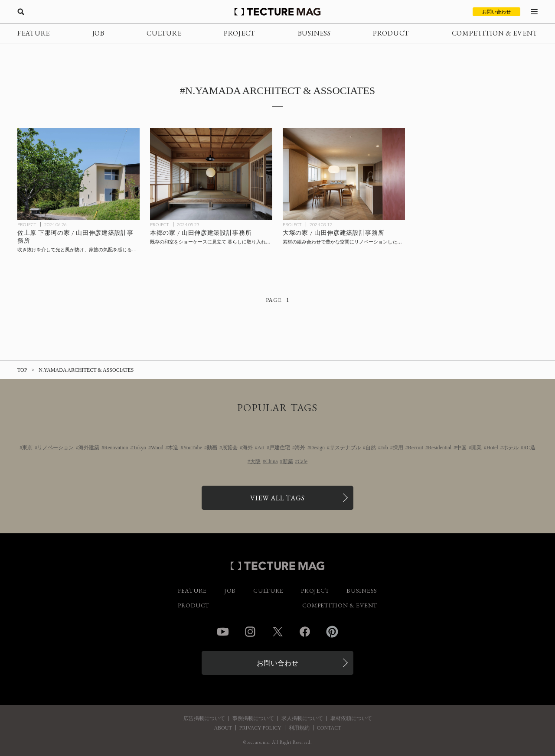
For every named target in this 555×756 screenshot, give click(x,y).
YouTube (193, 448)
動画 (212, 448)
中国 (461, 448)
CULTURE (164, 33)
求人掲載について (302, 718)
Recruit (416, 448)
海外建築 (89, 448)
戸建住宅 (280, 448)
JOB (98, 33)
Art (261, 448)
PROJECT (240, 33)
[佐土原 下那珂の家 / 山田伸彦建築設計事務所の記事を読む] (78, 174)
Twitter (277, 632)
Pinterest (332, 632)
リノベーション (55, 448)
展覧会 (230, 448)
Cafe (303, 461)
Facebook (305, 632)
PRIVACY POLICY (260, 728)
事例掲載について (253, 718)
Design (317, 448)
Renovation (116, 448)
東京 (27, 448)
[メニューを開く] (534, 12)
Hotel (492, 448)
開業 (477, 448)
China (272, 461)
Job (384, 448)
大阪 (255, 461)
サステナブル (345, 448)
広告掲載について (204, 718)
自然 (371, 448)
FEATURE (34, 33)
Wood (157, 448)
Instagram (250, 632)
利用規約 (299, 728)
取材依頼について (351, 718)
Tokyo (140, 448)
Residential (440, 448)
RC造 (529, 448)
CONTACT (329, 728)
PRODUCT (391, 33)
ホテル (511, 448)
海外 (248, 448)
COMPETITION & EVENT (495, 33)
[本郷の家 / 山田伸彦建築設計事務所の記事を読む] (211, 174)
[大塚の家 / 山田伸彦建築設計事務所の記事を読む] (344, 174)
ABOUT (223, 728)
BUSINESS (314, 33)
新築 (288, 461)
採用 (398, 448)
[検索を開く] (21, 12)
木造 (173, 448)
